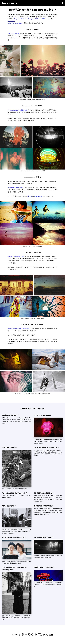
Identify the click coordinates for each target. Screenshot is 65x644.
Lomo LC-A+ (11, 21)
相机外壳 (29, 196)
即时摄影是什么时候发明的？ (44, 506)
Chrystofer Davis (20, 394)
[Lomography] (9, 3)
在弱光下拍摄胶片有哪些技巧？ (44, 567)
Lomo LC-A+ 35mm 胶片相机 (16, 257)
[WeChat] (17, 634)
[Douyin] (20, 634)
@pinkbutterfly (30, 100)
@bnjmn (41, 100)
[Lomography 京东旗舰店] (32, 634)
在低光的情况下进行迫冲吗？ (44, 537)
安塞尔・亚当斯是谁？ (10, 447)
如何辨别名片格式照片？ (10, 415)
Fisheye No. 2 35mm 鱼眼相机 (37, 19)
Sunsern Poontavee (44, 394)
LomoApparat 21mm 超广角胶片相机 (18, 329)
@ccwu (26, 246)
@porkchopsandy (39, 171)
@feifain (34, 171)
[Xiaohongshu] (23, 634)
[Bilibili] (26, 634)
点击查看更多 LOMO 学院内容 (32, 408)
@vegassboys (29, 171)
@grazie (33, 246)
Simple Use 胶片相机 (20, 19)
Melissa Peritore (34, 394)
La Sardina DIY (38, 196)
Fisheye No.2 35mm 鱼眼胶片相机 (17, 110)
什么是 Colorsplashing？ (42, 415)
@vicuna (29, 246)
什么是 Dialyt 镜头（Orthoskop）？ (46, 447)
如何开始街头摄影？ (9, 506)
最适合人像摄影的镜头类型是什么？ (14, 537)
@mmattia (23, 171)
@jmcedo (33, 318)
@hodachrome (39, 318)
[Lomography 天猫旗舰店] (45, 634)
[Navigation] (62, 3)
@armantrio (24, 100)
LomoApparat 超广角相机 (15, 23)
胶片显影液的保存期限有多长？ (44, 493)
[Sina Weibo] (13, 634)
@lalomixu (24, 318)
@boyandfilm (36, 100)
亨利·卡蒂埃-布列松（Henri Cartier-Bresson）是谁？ (15, 568)
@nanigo (29, 318)
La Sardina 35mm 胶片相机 (15, 188)
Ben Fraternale (27, 394)
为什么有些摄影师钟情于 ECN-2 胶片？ (15, 493)
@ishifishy (38, 246)
